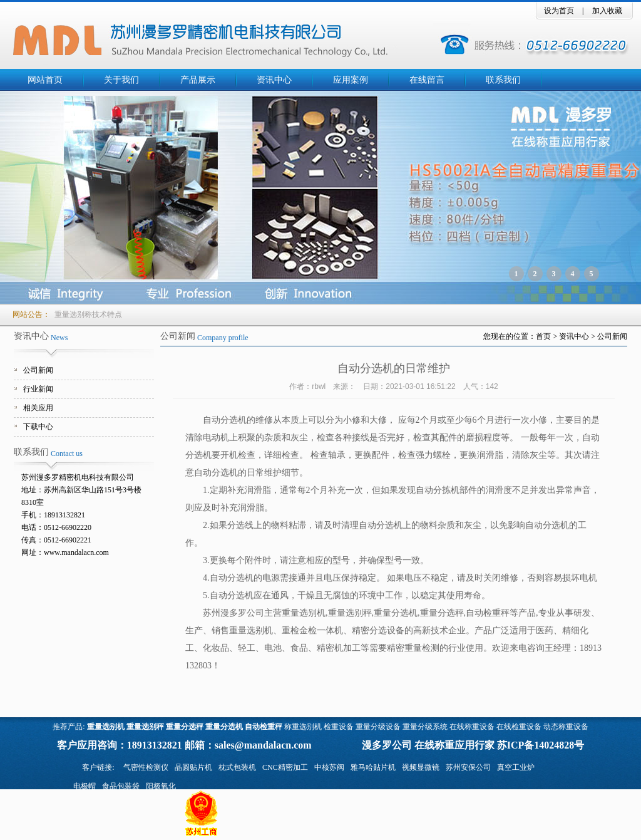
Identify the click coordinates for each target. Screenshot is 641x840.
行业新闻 (38, 389)
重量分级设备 (378, 727)
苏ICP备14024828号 (541, 745)
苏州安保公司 (468, 767)
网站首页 (45, 80)
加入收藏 (607, 11)
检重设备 (339, 727)
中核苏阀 (329, 767)
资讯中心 (274, 80)
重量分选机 (224, 727)
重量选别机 (106, 727)
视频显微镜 (421, 767)
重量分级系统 (425, 727)
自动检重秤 (264, 727)
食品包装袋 (121, 786)
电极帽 (85, 786)
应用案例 (351, 80)
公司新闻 (38, 370)
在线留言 (427, 80)
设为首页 (559, 11)
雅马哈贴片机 (373, 767)
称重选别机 (303, 727)
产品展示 (198, 80)
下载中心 (38, 427)
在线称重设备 (472, 727)
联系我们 (503, 80)
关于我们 (121, 80)
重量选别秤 (145, 727)
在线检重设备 (519, 727)
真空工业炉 (516, 767)
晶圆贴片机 (193, 767)
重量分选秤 (185, 727)
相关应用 (38, 408)
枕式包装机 (237, 767)
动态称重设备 (566, 727)
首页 (543, 336)
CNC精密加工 (285, 767)
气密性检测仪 (146, 767)
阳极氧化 (161, 786)
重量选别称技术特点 (88, 314)
